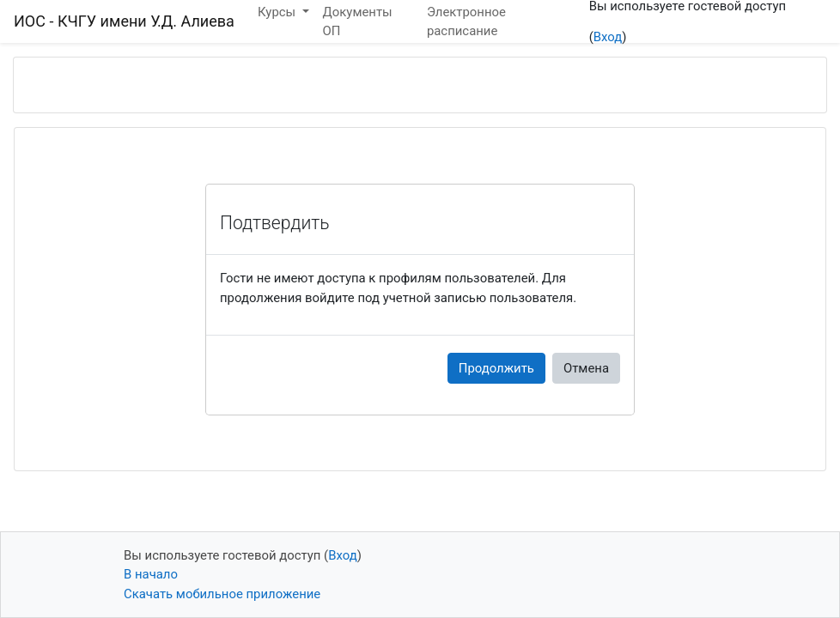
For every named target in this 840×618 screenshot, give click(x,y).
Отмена (586, 368)
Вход (608, 37)
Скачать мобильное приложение (222, 594)
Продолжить (496, 368)
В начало (151, 574)
